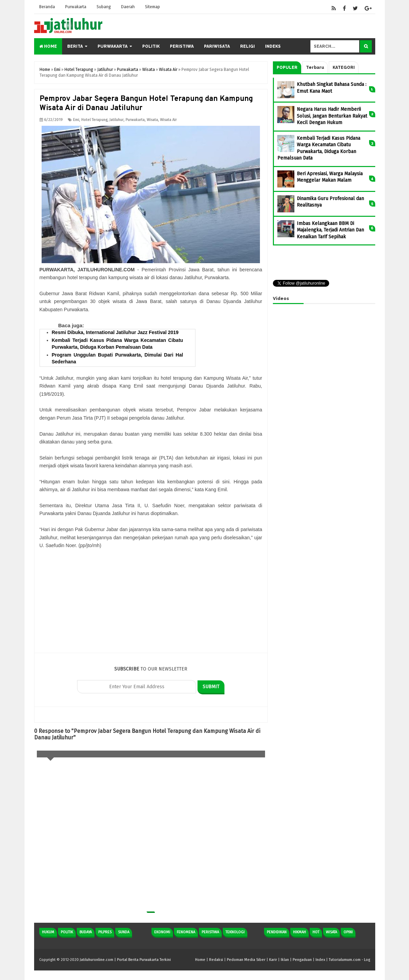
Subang (104, 7)
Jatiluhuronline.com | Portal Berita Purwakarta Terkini (125, 960)
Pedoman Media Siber (246, 960)
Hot (316, 932)
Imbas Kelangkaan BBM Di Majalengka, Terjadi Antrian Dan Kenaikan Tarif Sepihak (330, 230)
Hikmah (300, 932)
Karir (273, 960)
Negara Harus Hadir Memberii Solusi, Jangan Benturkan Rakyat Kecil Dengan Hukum (332, 116)
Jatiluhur (116, 120)
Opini (348, 932)
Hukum (48, 932)
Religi (247, 46)
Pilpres (105, 932)
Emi (76, 120)
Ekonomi (162, 932)
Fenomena (186, 932)
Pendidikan (277, 932)
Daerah (128, 7)
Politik (151, 46)
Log (367, 960)
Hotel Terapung (94, 120)
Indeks (273, 46)
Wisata (152, 120)
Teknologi (235, 932)
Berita (75, 46)
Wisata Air (168, 120)
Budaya (86, 932)
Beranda (47, 7)
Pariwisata (217, 46)
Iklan (285, 960)
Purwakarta (76, 7)
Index (320, 960)
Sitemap (152, 7)
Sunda (124, 932)
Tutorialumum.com (345, 960)
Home (48, 46)
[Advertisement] (151, 605)
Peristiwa (182, 46)
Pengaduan (302, 960)
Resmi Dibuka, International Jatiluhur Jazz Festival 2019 (115, 332)
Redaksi (216, 960)
